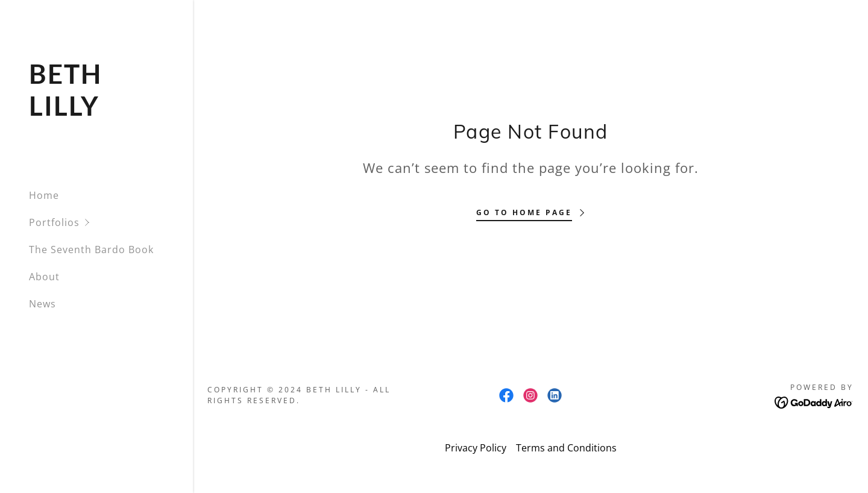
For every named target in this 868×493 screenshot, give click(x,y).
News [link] (42, 304)
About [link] (44, 277)
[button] (111, 223)
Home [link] (44, 195)
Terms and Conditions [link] (566, 448)
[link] (96, 112)
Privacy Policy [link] (476, 448)
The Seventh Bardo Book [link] (91, 250)
